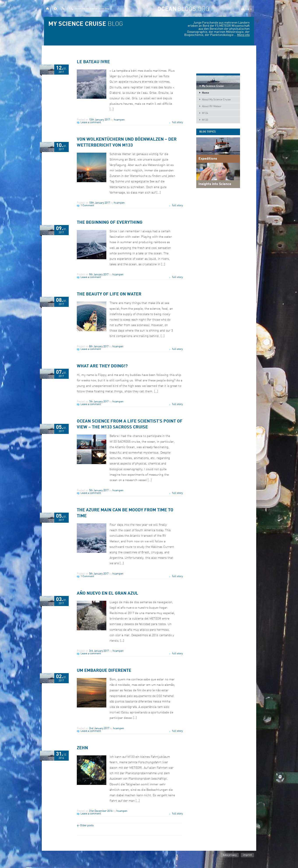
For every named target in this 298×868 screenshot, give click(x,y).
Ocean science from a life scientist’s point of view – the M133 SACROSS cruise (130, 424)
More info (243, 35)
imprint (247, 855)
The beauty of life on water (109, 294)
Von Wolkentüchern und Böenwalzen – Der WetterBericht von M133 (127, 142)
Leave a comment (91, 122)
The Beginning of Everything (110, 223)
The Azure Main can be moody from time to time (125, 513)
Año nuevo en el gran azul (108, 594)
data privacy (230, 855)
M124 (205, 113)
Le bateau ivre (93, 62)
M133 (205, 120)
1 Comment (87, 206)
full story (177, 122)
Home (206, 93)
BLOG (86, 24)
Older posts (85, 826)
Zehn (82, 748)
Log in (249, 9)
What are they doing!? (102, 366)
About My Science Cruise (216, 100)
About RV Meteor (212, 107)
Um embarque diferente (104, 671)
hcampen (119, 120)
